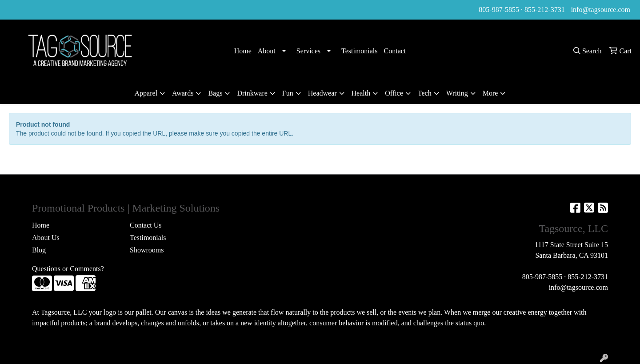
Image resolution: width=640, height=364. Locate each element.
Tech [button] (425, 93)
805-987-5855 (499, 10)
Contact (395, 51)
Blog (39, 250)
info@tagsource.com (601, 10)
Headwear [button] (322, 93)
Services (308, 51)
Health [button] (361, 93)
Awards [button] (183, 93)
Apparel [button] (146, 93)
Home (243, 51)
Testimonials (360, 51)
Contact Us (146, 225)
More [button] (490, 93)
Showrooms (147, 250)
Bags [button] (215, 93)
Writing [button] (457, 93)
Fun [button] (288, 93)
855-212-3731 (545, 10)
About (267, 51)
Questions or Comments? (68, 269)
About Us (46, 238)
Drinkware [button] (252, 93)
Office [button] (394, 93)
